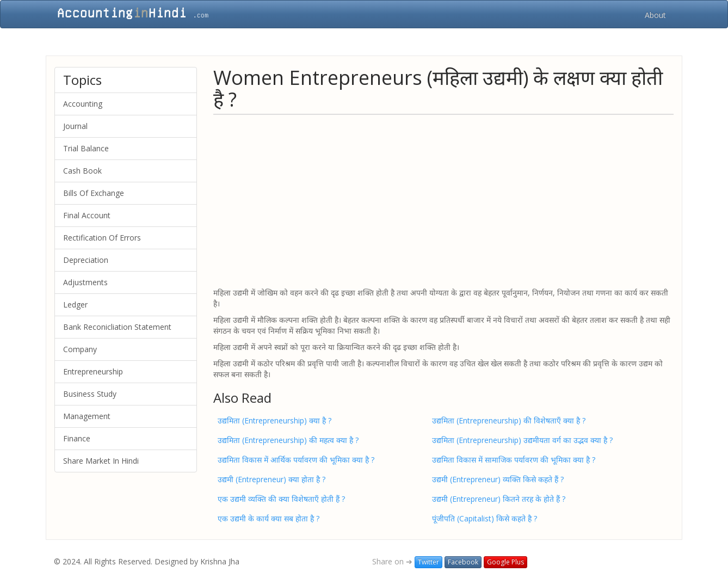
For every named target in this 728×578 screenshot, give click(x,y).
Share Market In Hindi (101, 461)
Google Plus (505, 562)
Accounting (83, 104)
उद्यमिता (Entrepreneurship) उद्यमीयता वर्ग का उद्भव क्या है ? (522, 440)
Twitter (428, 562)
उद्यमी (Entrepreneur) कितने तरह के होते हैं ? (499, 499)
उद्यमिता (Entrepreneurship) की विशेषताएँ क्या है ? (509, 420)
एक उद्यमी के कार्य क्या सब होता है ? (269, 518)
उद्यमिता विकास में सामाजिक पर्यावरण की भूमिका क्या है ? (514, 460)
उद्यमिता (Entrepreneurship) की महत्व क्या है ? (288, 440)
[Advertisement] (443, 200)
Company (80, 349)
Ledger (75, 305)
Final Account (87, 215)
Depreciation (86, 260)
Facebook (463, 562)
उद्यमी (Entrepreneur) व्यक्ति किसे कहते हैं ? (498, 479)
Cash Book (82, 171)
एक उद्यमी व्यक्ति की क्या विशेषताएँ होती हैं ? (281, 499)
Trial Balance (86, 148)
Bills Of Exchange (94, 193)
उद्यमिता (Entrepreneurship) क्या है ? (274, 420)
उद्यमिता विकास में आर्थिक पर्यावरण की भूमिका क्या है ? (296, 460)
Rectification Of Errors (102, 238)
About (655, 15)
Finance (77, 438)
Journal (75, 126)
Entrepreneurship (93, 371)
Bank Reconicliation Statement (117, 327)
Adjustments (85, 282)
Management (87, 416)
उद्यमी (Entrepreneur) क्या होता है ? (272, 479)
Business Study (90, 394)
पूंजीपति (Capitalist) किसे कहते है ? (485, 518)
